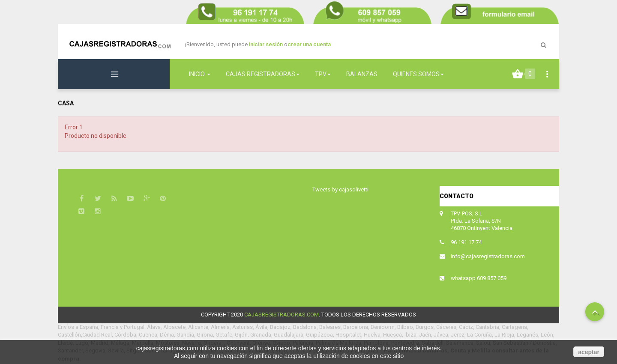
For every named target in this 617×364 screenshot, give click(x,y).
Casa (66, 103)
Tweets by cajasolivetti (340, 189)
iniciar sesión (267, 44)
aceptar (589, 352)
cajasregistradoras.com (282, 315)
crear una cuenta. (310, 44)
